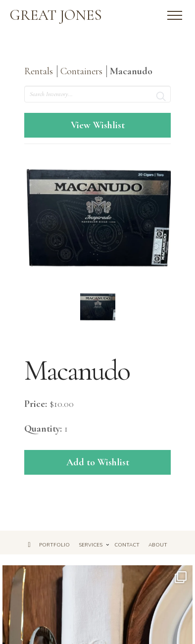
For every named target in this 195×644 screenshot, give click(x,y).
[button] (175, 15)
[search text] (98, 94)
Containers (81, 71)
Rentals (39, 71)
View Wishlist (98, 125)
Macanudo (131, 71)
